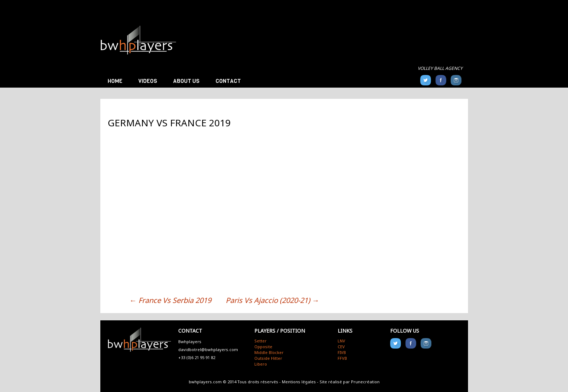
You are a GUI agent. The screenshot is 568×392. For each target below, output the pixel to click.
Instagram (456, 80)
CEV (341, 347)
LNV (341, 341)
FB (441, 80)
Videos (148, 81)
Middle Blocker (269, 352)
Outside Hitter (268, 358)
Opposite (263, 347)
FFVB (342, 358)
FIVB (342, 352)
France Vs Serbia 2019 (170, 300)
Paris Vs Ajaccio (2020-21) (272, 300)
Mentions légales (299, 382)
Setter (260, 341)
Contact (228, 81)
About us (186, 81)
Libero (261, 364)
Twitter (426, 80)
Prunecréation (365, 382)
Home (115, 81)
